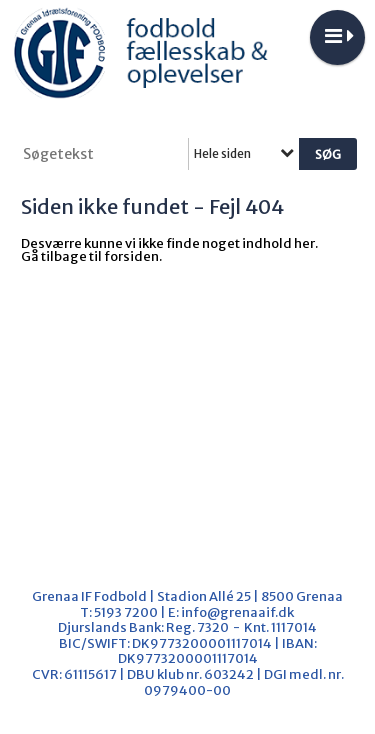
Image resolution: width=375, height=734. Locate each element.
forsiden (131, 256)
